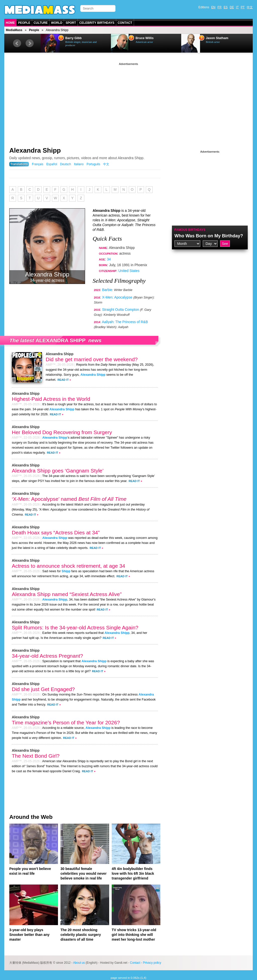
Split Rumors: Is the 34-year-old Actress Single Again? (75, 627)
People (24, 23)
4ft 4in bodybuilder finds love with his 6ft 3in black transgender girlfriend (133, 873)
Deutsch (66, 164)
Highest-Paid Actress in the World (51, 399)
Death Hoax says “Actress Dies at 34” (56, 532)
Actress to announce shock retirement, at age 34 (69, 566)
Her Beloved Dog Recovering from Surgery (62, 432)
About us (79, 963)
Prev (17, 43)
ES (226, 7)
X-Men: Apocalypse (117, 297)
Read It (63, 380)
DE (232, 7)
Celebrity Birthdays (97, 23)
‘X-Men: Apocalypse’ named (69, 499)
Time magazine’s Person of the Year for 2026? (66, 722)
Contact (125, 23)
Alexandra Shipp (35, 150)
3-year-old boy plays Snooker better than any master (29, 935)
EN (213, 7)
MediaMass (14, 30)
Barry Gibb (73, 38)
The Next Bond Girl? (36, 756)
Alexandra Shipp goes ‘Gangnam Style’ (58, 471)
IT (237, 7)
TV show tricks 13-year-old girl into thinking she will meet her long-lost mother (134, 935)
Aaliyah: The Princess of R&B (125, 322)
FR (220, 7)
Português (93, 164)
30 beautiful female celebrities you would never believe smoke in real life (84, 873)
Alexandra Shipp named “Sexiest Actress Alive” (67, 594)
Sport (71, 23)
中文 (250, 7)
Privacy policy (152, 963)
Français (38, 164)
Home (10, 23)
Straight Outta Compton (121, 310)
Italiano (79, 164)
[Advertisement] (128, 102)
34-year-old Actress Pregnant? (47, 656)
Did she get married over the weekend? (92, 359)
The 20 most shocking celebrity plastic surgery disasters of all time (81, 935)
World (57, 23)
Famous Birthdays (190, 230)
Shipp (66, 571)
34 (109, 259)
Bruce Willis (145, 38)
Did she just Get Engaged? (43, 689)
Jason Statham (217, 38)
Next (30, 43)
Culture (41, 23)
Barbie (107, 290)
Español (52, 164)
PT (243, 7)
